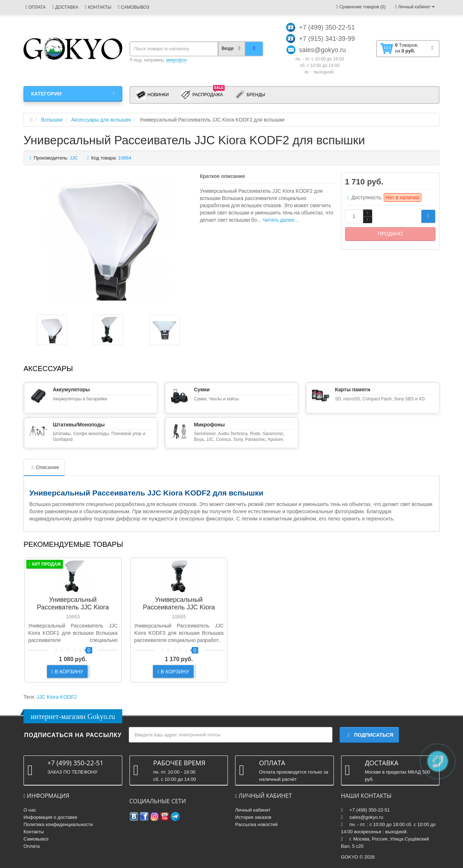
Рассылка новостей (256, 824)
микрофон (176, 60)
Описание (44, 467)
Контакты (34, 832)
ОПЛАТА (35, 7)
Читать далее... (281, 220)
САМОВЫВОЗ (134, 7)
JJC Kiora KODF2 (57, 697)
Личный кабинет (253, 810)
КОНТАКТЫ (98, 7)
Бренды (250, 95)
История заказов (253, 817)
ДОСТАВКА (65, 7)
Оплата (32, 846)
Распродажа (203, 94)
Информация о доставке (50, 817)
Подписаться (369, 735)
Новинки (153, 95)
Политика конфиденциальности (58, 824)
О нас (30, 810)
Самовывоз (36, 839)
